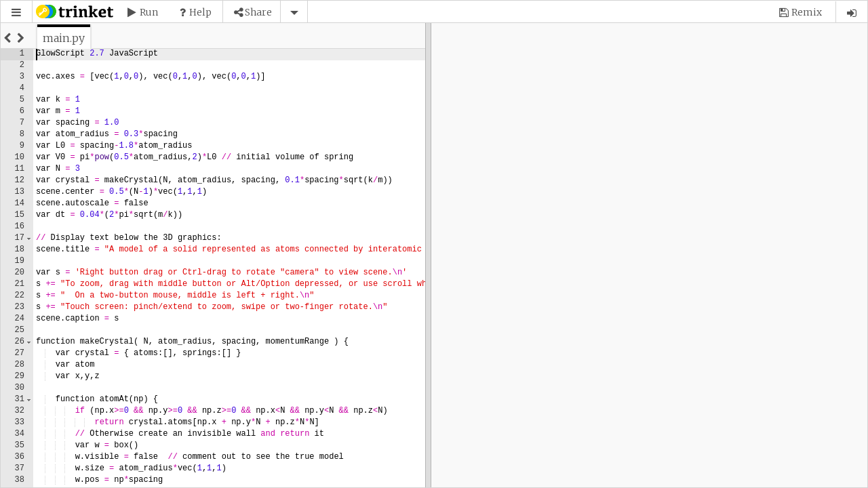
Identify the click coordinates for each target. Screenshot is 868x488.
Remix (807, 12)
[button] (16, 13)
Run (149, 12)
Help (200, 12)
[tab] (64, 38)
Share (258, 12)
